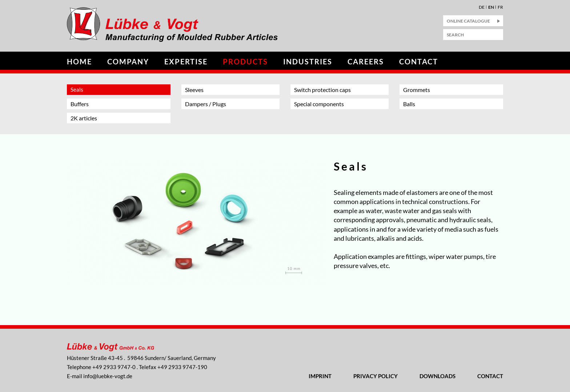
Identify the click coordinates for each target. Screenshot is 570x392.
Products (245, 61)
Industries (308, 61)
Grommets (417, 90)
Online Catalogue (468, 21)
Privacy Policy (376, 376)
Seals (77, 89)
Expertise (186, 61)
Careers (366, 61)
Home (79, 61)
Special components (319, 104)
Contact (419, 61)
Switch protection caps (322, 90)
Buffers (80, 104)
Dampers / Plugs (206, 104)
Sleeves (194, 90)
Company (128, 61)
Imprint (320, 376)
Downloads (437, 376)
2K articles (84, 118)
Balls (409, 104)
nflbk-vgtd (108, 376)
